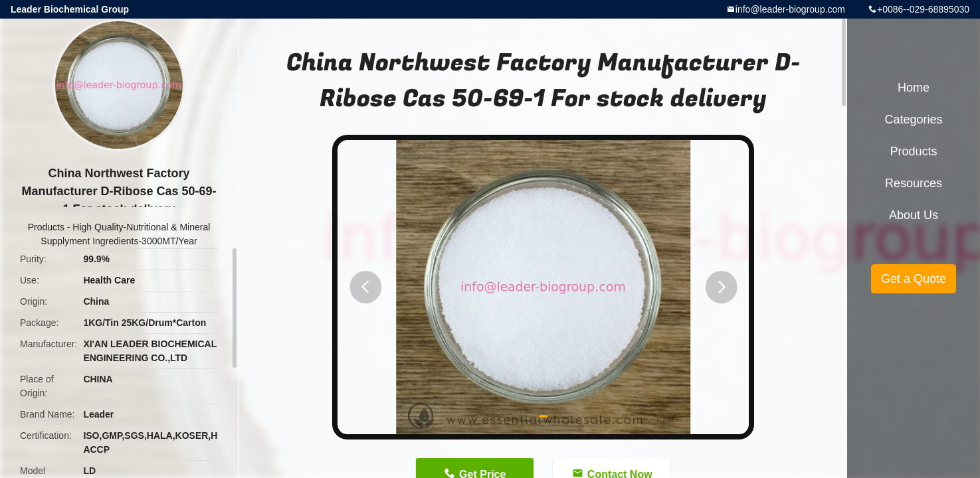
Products (46, 227)
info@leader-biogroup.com (790, 9)
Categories (913, 119)
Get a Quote (914, 279)
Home (914, 88)
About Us (914, 215)
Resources (914, 183)
